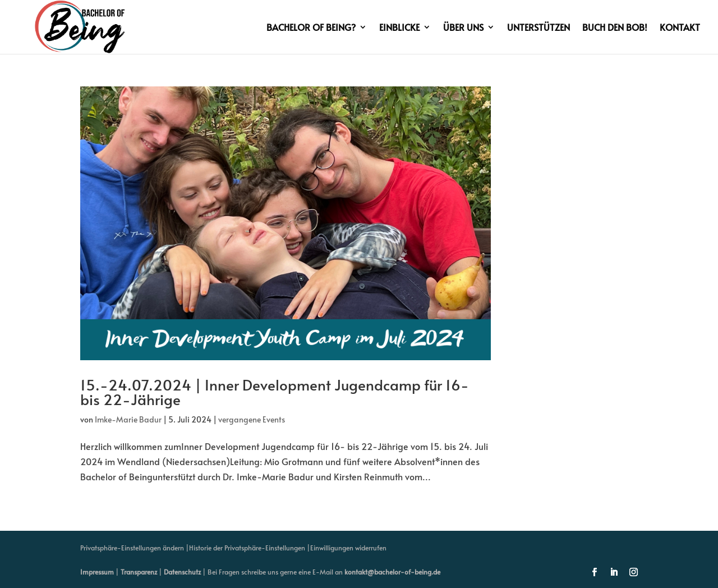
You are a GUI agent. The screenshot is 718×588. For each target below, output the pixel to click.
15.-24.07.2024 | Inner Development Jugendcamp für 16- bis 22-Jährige (275, 392)
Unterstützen (538, 28)
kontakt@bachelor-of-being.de (392, 572)
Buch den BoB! (615, 28)
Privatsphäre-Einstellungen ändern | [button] (135, 548)
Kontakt (680, 28)
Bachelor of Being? (311, 28)
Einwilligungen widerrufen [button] (348, 548)
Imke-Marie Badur (128, 419)
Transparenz (139, 572)
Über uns (463, 28)
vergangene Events (252, 419)
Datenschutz (182, 572)
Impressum (97, 572)
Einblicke (399, 28)
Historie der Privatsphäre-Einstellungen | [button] (250, 548)
